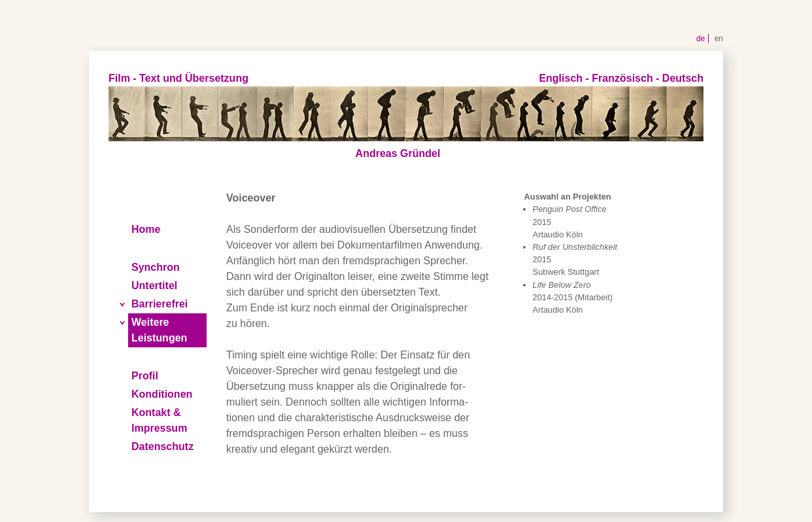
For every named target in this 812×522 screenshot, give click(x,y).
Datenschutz (162, 446)
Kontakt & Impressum (159, 420)
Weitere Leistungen (159, 330)
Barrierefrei (160, 304)
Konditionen (162, 394)
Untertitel (154, 286)
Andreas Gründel (398, 153)
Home (146, 229)
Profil (145, 376)
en (719, 39)
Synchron (156, 267)
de (701, 39)
